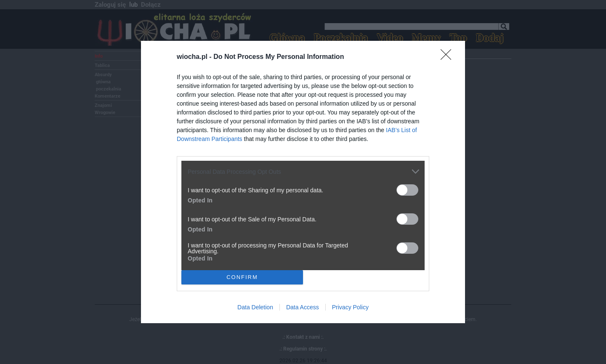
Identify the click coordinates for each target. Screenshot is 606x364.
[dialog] (303, 182)
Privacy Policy (350, 307)
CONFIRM (242, 277)
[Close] (449, 57)
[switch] (407, 190)
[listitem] (303, 171)
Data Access (303, 307)
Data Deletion (255, 307)
